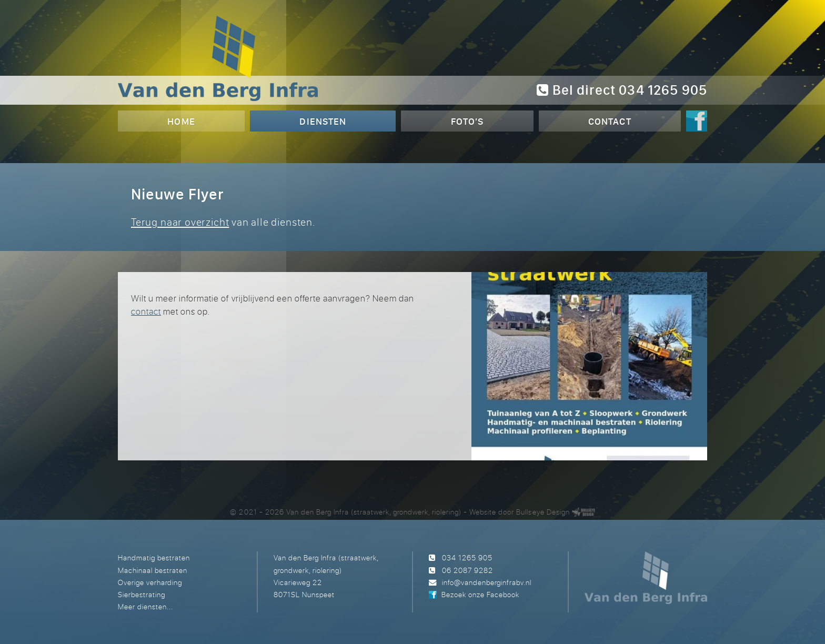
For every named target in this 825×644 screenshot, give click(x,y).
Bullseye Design (543, 512)
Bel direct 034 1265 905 (622, 90)
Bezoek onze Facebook (480, 594)
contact (146, 311)
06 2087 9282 (467, 570)
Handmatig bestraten (154, 557)
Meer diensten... (145, 606)
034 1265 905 (467, 557)
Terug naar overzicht (180, 222)
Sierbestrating (142, 594)
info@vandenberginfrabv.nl (487, 582)
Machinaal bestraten (153, 570)
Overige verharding (150, 582)
